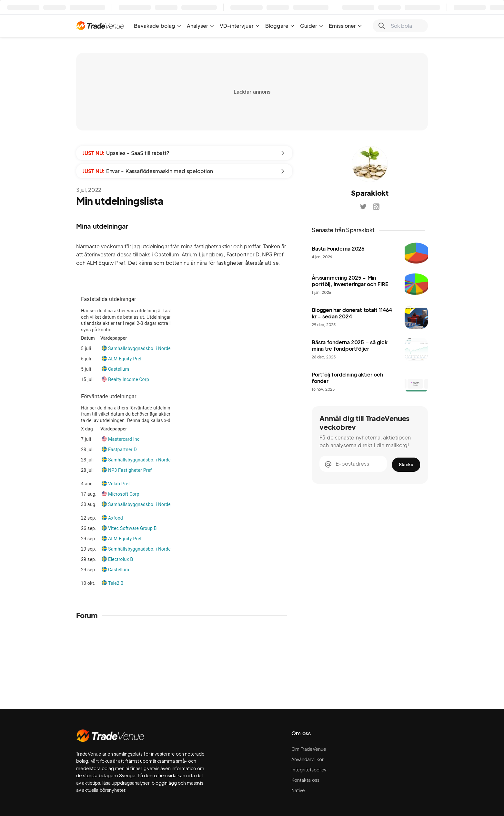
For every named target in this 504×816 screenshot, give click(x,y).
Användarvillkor (307, 759)
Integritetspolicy (309, 770)
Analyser (201, 26)
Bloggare (280, 26)
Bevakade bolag (158, 26)
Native (298, 790)
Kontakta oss (305, 780)
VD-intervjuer (240, 26)
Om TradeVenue (309, 749)
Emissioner (346, 26)
